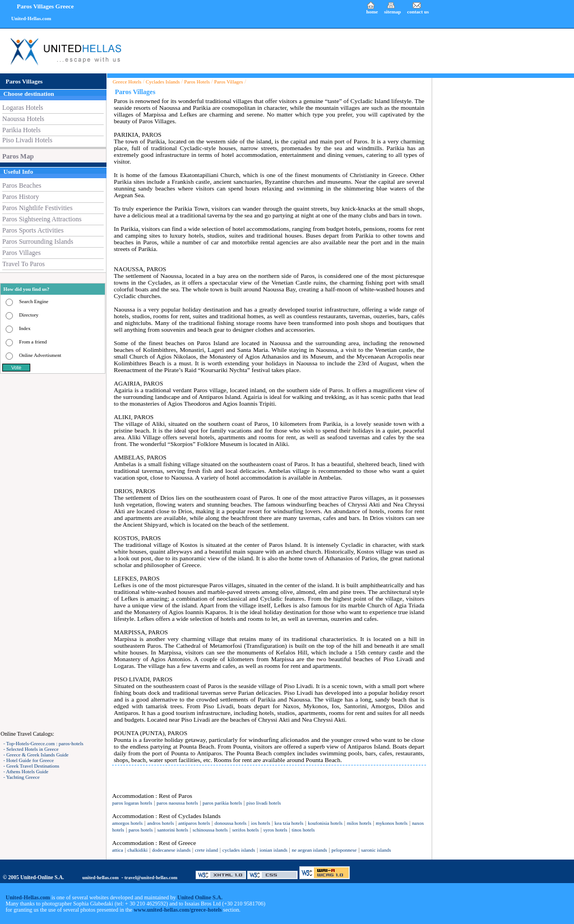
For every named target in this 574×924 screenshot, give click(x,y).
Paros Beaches (22, 185)
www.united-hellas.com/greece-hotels (178, 910)
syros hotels (276, 830)
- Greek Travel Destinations (31, 766)
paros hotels (140, 830)
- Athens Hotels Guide (26, 772)
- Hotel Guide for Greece (29, 760)
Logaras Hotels (23, 108)
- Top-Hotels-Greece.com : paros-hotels (43, 744)
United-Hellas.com (31, 18)
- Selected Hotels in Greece (31, 749)
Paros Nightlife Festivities (37, 208)
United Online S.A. (200, 897)
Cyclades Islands (163, 82)
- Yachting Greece (22, 777)
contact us (418, 12)
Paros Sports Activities (33, 230)
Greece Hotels (127, 82)
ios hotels (261, 823)
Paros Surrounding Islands (38, 242)
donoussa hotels (231, 823)
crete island (207, 850)
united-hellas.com (101, 877)
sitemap (392, 12)
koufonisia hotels (325, 823)
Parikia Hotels (21, 130)
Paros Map (18, 156)
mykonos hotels (392, 823)
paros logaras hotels (132, 803)
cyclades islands (239, 850)
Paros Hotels (197, 82)
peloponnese (344, 850)
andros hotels (160, 823)
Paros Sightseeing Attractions (42, 219)
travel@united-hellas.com (151, 877)
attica (118, 850)
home (372, 12)
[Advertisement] (53, 552)
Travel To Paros (24, 264)
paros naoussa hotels (177, 803)
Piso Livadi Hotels (27, 140)
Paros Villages (22, 253)
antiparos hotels (194, 823)
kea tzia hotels (289, 823)
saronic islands (376, 850)
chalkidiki (137, 850)
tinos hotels (303, 830)
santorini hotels (172, 830)
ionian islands (274, 850)
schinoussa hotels (210, 830)
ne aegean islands (310, 850)
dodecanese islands (171, 850)
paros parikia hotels (222, 803)
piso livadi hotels (264, 803)
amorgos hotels (128, 823)
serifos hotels (246, 830)
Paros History (21, 197)
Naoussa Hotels (23, 119)
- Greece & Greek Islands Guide (36, 755)
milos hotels (359, 823)
